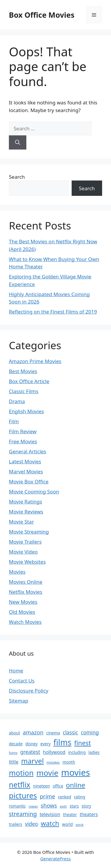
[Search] (18, 142)
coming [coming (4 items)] (90, 732)
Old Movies (22, 612)
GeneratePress (55, 859)
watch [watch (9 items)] (50, 823)
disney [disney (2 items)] (32, 744)
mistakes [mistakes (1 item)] (53, 762)
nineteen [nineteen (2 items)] (42, 786)
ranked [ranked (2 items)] (65, 797)
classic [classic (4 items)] (70, 732)
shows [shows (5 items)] (49, 805)
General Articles (28, 451)
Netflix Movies (26, 592)
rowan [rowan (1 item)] (33, 806)
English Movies (26, 411)
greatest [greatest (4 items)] (30, 752)
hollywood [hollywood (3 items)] (54, 752)
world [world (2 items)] (67, 824)
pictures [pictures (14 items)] (23, 795)
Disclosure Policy (29, 691)
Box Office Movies (42, 15)
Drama (17, 401)
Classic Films (24, 391)
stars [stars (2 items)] (74, 806)
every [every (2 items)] (45, 744)
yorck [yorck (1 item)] (79, 825)
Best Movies (23, 371)
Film (14, 421)
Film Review (23, 431)
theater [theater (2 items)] (70, 814)
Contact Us (22, 681)
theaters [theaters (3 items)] (89, 814)
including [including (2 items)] (77, 752)
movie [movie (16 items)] (47, 773)
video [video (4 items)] (31, 824)
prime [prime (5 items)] (47, 796)
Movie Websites (27, 562)
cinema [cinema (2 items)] (53, 733)
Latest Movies (25, 461)
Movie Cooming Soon (34, 492)
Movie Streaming (29, 532)
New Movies (23, 602)
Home (16, 671)
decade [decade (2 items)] (16, 744)
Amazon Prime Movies (35, 361)
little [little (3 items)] (14, 762)
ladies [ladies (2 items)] (94, 752)
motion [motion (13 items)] (21, 773)
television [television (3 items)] (50, 814)
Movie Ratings (25, 502)
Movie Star (21, 522)
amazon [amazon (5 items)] (33, 732)
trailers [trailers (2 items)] (16, 824)
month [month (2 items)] (69, 762)
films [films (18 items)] (62, 742)
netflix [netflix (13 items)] (20, 785)
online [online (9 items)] (76, 785)
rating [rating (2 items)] (80, 797)
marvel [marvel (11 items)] (33, 761)
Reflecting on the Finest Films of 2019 (53, 312)
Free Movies (23, 441)
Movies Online (26, 582)
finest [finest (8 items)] (83, 743)
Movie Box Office (29, 481)
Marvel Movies (26, 471)
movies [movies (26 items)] (76, 772)
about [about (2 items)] (15, 733)
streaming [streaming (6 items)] (23, 814)
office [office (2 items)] (58, 786)
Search (17, 177)
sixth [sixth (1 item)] (63, 806)
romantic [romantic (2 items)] (17, 806)
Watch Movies (25, 622)
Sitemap (18, 701)
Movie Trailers (25, 542)
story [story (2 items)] (86, 806)
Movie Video (23, 552)
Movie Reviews (26, 512)
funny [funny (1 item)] (13, 753)
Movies (17, 572)
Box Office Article (29, 381)
